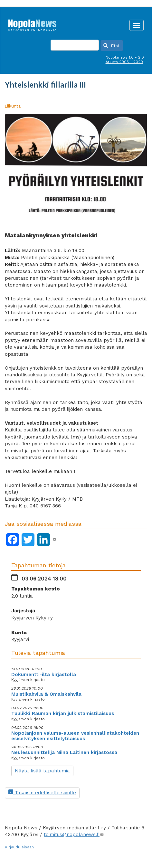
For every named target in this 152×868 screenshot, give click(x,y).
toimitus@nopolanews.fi (74, 835)
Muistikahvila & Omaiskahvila (46, 694)
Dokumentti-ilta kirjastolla (44, 675)
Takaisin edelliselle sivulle (42, 793)
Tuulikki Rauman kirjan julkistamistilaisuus (63, 713)
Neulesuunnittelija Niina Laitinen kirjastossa (64, 752)
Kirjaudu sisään (19, 847)
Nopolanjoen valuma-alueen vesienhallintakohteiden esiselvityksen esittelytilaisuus (75, 736)
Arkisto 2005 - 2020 (124, 62)
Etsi (111, 46)
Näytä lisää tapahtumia (42, 771)
